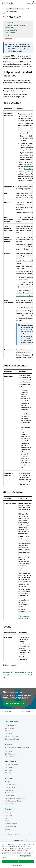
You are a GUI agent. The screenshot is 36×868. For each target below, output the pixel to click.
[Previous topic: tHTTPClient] (10, 711)
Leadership (9, 815)
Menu (33, 4)
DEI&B (7, 820)
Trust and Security (11, 784)
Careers (7, 829)
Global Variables (10, 32)
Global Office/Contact (12, 834)
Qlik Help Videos (10, 725)
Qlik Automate (9, 772)
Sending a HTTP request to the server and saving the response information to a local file (18, 674)
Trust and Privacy (11, 787)
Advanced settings (11, 30)
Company (8, 812)
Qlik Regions (9, 803)
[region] (18, 855)
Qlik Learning (9, 733)
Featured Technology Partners (15, 798)
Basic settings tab (30, 169)
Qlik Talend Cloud (11, 754)
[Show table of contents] (4, 9)
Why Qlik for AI (10, 792)
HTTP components (12, 11)
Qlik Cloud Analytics (11, 764)
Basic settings (10, 28)
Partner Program (10, 826)
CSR (6, 818)
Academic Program (11, 823)
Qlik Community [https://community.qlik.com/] (18, 840)
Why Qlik (8, 781)
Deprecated (8, 39)
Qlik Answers (9, 767)
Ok (18, 862)
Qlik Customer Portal (12, 736)
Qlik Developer (10, 728)
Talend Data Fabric (11, 756)
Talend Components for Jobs (15, 9)
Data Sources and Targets (13, 800)
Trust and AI (9, 790)
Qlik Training (9, 730)
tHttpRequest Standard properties (16, 25)
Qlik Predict (9, 770)
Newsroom (8, 831)
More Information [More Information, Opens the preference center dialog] (18, 866)
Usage (7, 35)
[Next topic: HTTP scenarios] (26, 711)
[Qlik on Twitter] (27, 840)
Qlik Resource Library (12, 739)
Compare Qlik (9, 795)
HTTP (28, 9)
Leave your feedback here (14, 703)
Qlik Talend (8, 751)
